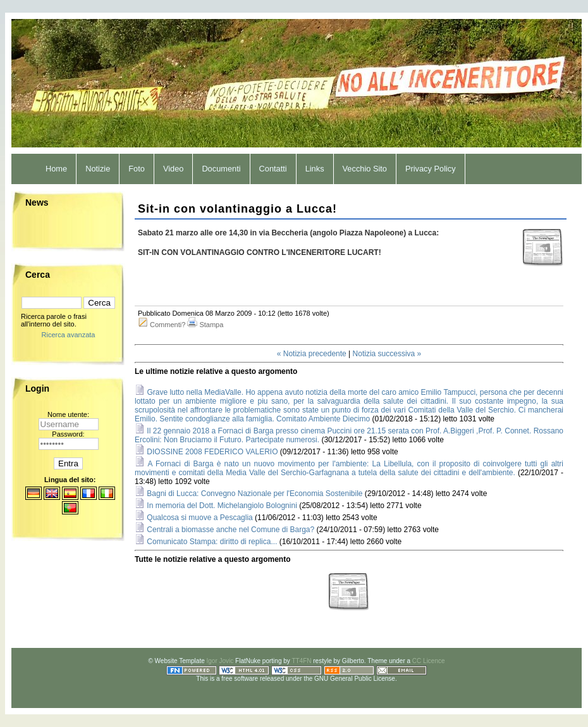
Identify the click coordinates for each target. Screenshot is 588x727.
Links (315, 169)
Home (56, 169)
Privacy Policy (431, 169)
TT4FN (301, 661)
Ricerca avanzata (69, 335)
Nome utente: (68, 414)
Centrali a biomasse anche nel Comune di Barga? (230, 530)
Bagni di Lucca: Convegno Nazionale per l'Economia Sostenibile (254, 494)
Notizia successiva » (387, 354)
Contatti (273, 169)
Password (67, 434)
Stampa (211, 325)
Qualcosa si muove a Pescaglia (199, 518)
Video (174, 169)
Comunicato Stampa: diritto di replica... (212, 542)
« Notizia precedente (312, 354)
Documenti (221, 169)
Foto (137, 169)
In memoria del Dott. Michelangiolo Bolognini (222, 506)
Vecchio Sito (365, 169)
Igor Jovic (220, 661)
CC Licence (429, 661)
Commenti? (168, 325)
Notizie (98, 169)
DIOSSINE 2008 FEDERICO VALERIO (212, 452)
